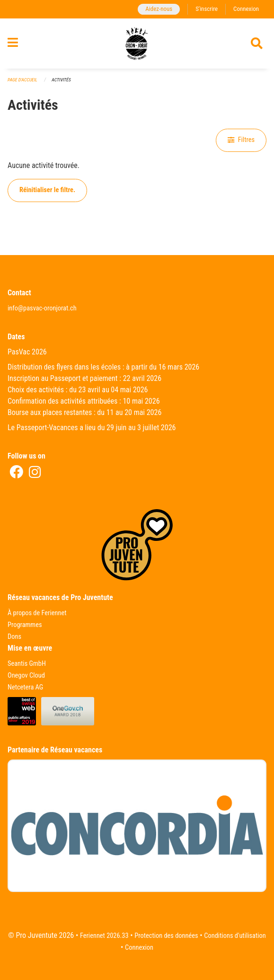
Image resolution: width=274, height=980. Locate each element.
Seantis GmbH (27, 664)
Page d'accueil (22, 80)
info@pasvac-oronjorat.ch (42, 308)
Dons (14, 637)
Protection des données (166, 936)
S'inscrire (207, 9)
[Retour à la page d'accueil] (137, 44)
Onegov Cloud (26, 675)
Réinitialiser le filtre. (47, 190)
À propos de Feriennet (37, 613)
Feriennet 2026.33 (104, 936)
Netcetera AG (25, 687)
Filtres (241, 140)
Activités (61, 80)
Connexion (246, 9)
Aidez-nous (159, 9)
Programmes (25, 625)
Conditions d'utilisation (235, 936)
